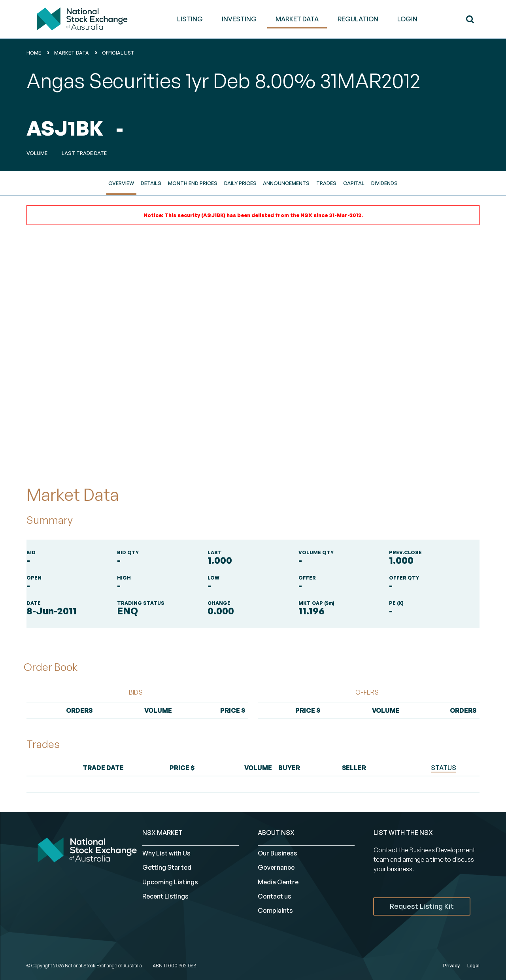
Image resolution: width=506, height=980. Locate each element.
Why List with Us (166, 853)
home (34, 53)
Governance (276, 867)
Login (407, 19)
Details (151, 183)
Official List (118, 53)
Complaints (275, 910)
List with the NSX (403, 833)
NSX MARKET (162, 833)
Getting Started (167, 867)
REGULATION (358, 19)
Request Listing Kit (422, 906)
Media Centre (278, 882)
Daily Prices (240, 183)
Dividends (384, 183)
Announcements (286, 183)
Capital (354, 183)
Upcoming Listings (170, 882)
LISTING (190, 19)
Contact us (275, 896)
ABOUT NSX (276, 833)
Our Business (278, 853)
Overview (121, 183)
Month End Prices (193, 183)
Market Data (72, 53)
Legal (473, 966)
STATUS (444, 768)
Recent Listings (165, 896)
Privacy (451, 966)
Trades (326, 183)
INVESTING (239, 19)
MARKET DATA (297, 19)
